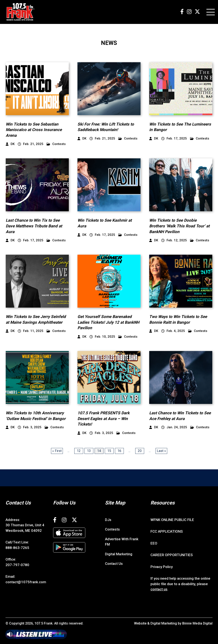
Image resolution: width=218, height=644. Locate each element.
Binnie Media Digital (197, 623)
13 (89, 451)
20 (140, 451)
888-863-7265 (17, 548)
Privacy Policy (162, 567)
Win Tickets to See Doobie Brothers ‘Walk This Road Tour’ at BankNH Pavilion (179, 226)
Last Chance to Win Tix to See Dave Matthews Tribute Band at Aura (34, 226)
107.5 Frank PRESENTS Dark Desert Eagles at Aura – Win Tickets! (104, 419)
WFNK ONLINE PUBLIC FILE (172, 520)
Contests (56, 144)
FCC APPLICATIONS (167, 531)
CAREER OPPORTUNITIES (172, 555)
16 (119, 451)
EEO (154, 543)
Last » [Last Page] (161, 451)
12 (79, 451)
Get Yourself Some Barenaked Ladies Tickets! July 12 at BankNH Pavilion (108, 322)
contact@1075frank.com (26, 582)
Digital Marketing (119, 554)
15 (109, 451)
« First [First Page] (57, 451)
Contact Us (114, 564)
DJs (108, 520)
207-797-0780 (17, 565)
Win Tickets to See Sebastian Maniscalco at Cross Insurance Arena (34, 130)
